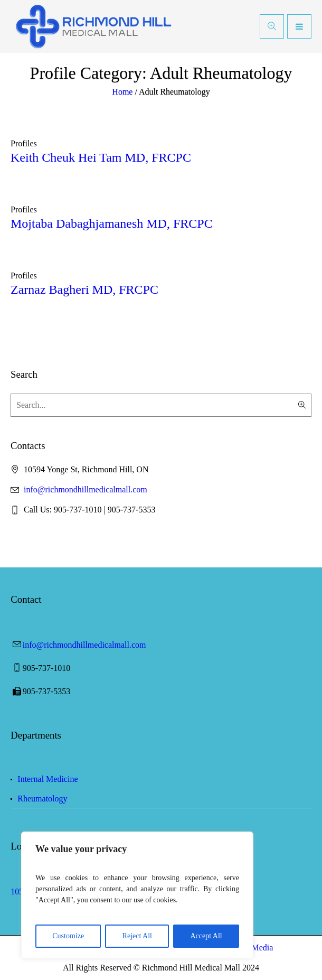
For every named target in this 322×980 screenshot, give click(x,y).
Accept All (206, 936)
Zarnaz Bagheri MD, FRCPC (84, 290)
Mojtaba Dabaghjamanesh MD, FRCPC (112, 223)
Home (122, 92)
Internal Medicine (48, 779)
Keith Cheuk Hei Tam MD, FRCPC (101, 157)
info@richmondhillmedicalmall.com (86, 489)
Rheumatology (42, 799)
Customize (68, 936)
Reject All (137, 936)
